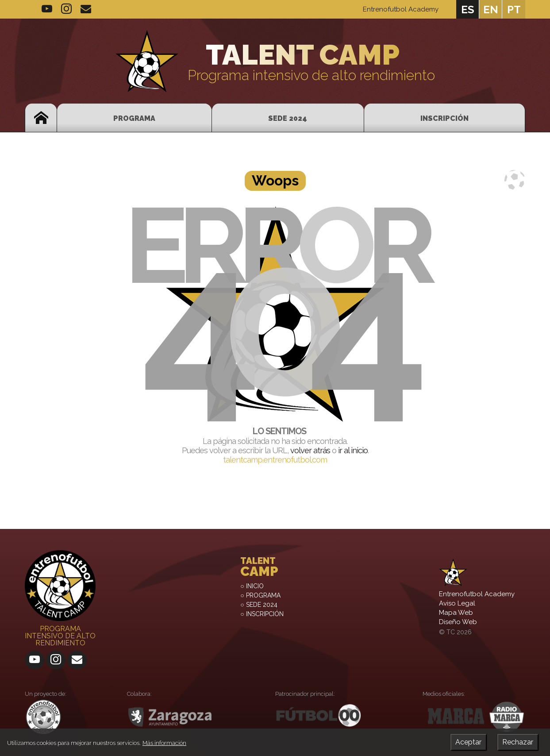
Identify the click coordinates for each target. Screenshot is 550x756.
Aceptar (468, 742)
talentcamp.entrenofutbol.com (275, 460)
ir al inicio (353, 450)
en (491, 10)
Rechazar (518, 742)
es (468, 10)
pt (514, 10)
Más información (164, 743)
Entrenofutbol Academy (401, 9)
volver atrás (310, 450)
